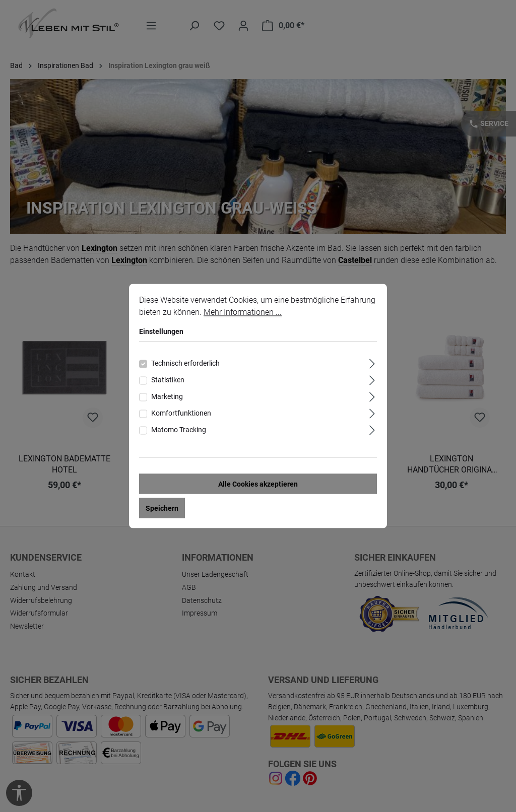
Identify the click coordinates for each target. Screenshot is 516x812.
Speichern (162, 509)
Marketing (167, 397)
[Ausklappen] (372, 363)
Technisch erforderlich (185, 364)
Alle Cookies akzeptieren (258, 485)
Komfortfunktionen (181, 414)
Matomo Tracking (179, 430)
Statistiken (168, 380)
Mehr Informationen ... (243, 313)
